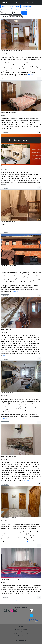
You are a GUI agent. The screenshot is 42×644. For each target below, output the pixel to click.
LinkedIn (21, 636)
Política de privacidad (21, 634)
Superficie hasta (31, 10)
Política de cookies (21, 629)
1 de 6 (18, 601)
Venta (3, 7)
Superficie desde (18, 10)
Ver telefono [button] (5, 79)
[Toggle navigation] (39, 2)
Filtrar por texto (6, 13)
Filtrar (24, 13)
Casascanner (6, 2)
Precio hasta (5, 10)
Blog (21, 631)
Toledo (17, 7)
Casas (10, 7)
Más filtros (17, 13)
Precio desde (26, 7)
